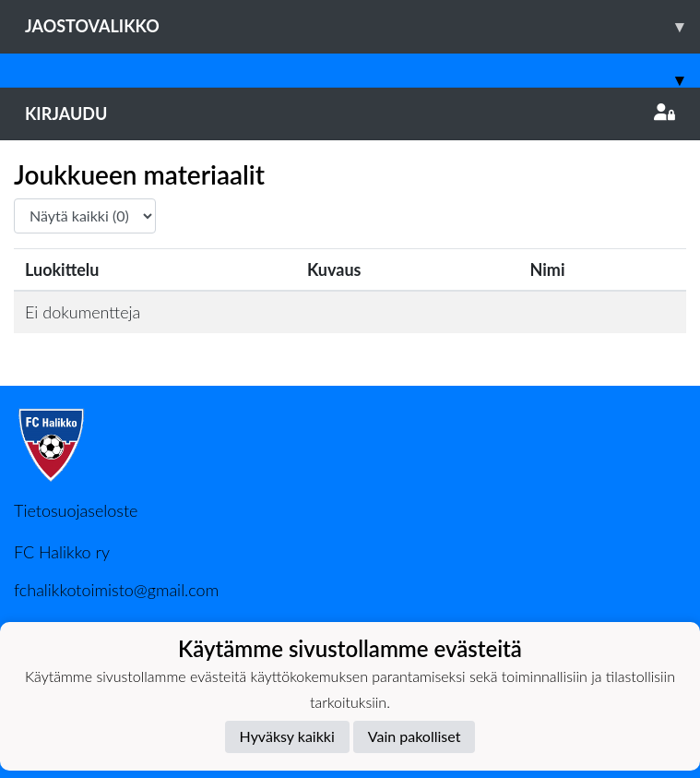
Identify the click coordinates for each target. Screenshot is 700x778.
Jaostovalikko (362, 26)
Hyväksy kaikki (287, 736)
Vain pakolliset (415, 736)
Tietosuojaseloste (76, 510)
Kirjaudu (350, 114)
